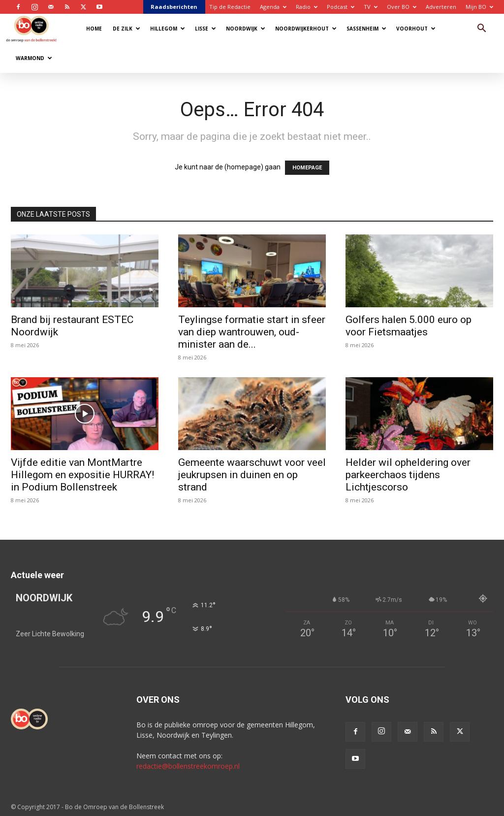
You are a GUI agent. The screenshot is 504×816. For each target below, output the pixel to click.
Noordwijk (246, 29)
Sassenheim (366, 29)
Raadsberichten (174, 7)
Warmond (34, 58)
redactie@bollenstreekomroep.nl (188, 766)
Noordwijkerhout (306, 29)
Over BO (402, 7)
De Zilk (126, 29)
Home (94, 29)
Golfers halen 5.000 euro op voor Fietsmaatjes (409, 326)
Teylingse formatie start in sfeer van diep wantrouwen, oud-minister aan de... (252, 332)
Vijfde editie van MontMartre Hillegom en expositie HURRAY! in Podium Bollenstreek (82, 475)
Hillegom (168, 29)
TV (371, 7)
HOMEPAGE (307, 168)
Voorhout (416, 29)
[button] (481, 29)
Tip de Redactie (230, 7)
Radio (307, 7)
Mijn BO (479, 7)
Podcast (341, 7)
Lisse (205, 29)
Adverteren (441, 7)
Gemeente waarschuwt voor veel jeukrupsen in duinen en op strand (252, 475)
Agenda (273, 7)
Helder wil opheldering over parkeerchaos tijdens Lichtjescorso (408, 475)
